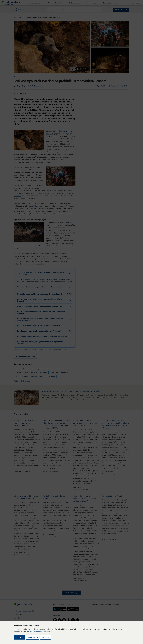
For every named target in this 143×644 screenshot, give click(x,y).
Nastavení (45, 637)
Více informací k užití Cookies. (41, 632)
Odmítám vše (33, 637)
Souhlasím (19, 637)
